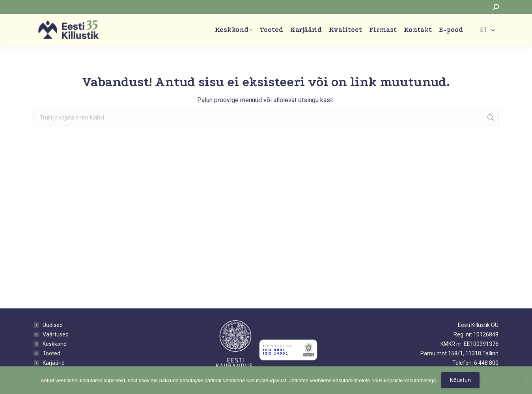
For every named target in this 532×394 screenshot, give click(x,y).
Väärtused (56, 334)
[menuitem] (488, 30)
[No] (522, 380)
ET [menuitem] (484, 30)
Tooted (51, 353)
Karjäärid (54, 363)
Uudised (53, 325)
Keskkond (55, 344)
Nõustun (460, 380)
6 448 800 (486, 363)
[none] (488, 30)
